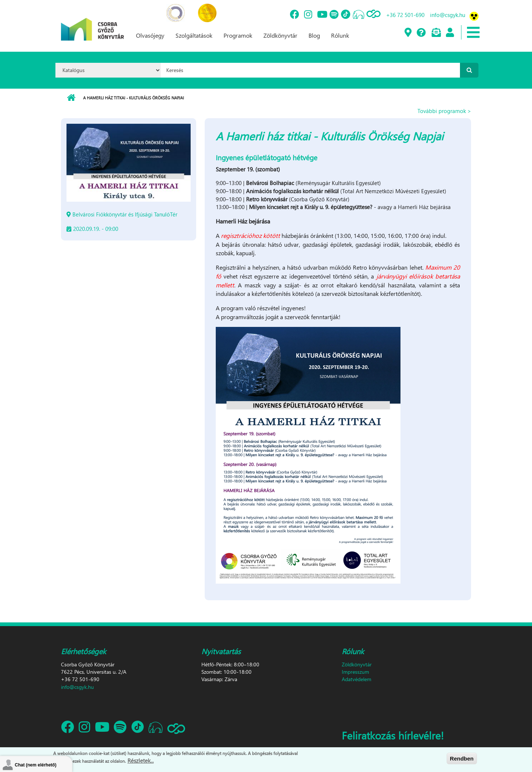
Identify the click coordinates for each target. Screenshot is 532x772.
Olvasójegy (150, 35)
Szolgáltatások (194, 35)
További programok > (444, 111)
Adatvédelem (357, 679)
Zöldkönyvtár (280, 35)
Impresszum (355, 672)
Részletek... (141, 762)
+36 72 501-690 (405, 15)
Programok (238, 35)
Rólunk (340, 35)
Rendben (462, 760)
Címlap (71, 98)
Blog (314, 35)
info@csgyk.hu (448, 15)
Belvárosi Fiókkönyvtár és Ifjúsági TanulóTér (125, 214)
